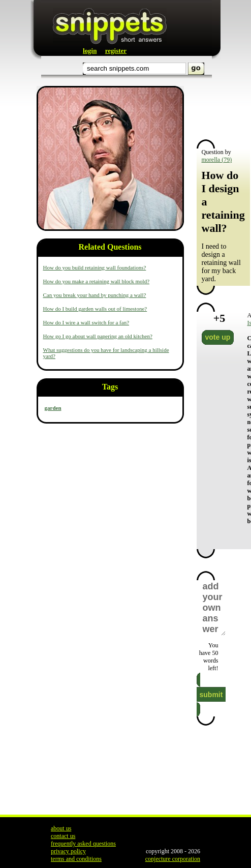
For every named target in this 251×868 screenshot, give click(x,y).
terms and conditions (76, 859)
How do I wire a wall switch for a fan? (86, 322)
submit (211, 695)
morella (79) (217, 160)
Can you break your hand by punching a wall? (95, 295)
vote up (218, 337)
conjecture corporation (173, 859)
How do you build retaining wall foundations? (95, 267)
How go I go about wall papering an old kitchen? (98, 336)
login (90, 51)
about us (61, 828)
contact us (63, 836)
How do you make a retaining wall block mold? (97, 281)
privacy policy (68, 851)
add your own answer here (214, 608)
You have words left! (209, 657)
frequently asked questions (83, 844)
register (116, 51)
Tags (110, 387)
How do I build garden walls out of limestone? (95, 309)
